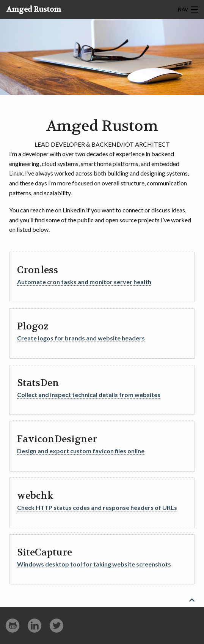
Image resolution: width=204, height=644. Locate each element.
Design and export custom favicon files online (81, 451)
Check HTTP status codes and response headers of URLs (97, 507)
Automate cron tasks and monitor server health (84, 282)
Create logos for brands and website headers (81, 338)
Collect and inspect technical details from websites (89, 395)
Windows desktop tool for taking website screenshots (94, 564)
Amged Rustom (34, 9)
